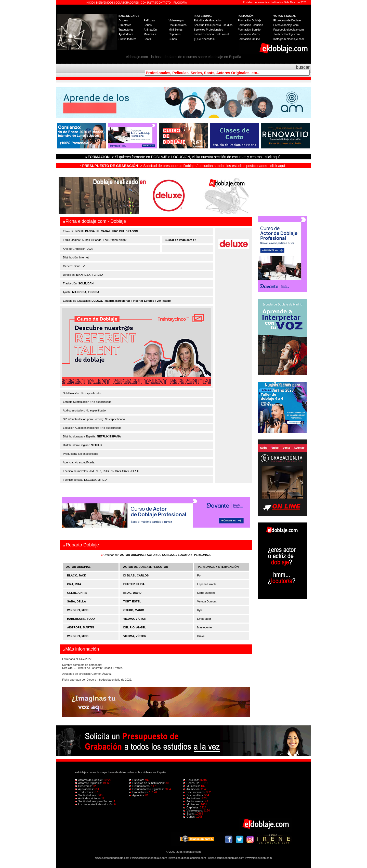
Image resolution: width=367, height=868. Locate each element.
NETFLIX (97, 445)
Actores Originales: (89, 783)
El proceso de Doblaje (287, 20)
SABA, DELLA (76, 601)
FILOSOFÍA (180, 3)
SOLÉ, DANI (86, 283)
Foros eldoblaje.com (286, 25)
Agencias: (137, 795)
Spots (147, 39)
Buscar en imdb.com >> (180, 240)
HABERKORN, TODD (81, 619)
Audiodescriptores (88, 798)
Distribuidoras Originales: (147, 789)
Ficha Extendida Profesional (211, 34)
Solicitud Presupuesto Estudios (213, 25)
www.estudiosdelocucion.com (188, 858)
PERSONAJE (203, 555)
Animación (150, 30)
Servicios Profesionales (208, 30)
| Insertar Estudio (143, 301)
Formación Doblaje (250, 20)
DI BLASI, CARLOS (136, 575)
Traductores (126, 30)
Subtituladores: (87, 795)
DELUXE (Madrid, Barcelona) (111, 301)
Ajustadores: (85, 789)
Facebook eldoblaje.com (289, 30)
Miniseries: (192, 804)
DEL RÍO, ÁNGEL (135, 627)
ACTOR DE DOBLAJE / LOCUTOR (170, 555)
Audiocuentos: (194, 801)
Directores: (84, 786)
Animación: (192, 789)
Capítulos (174, 34)
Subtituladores (127, 39)
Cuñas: (190, 817)
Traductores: (85, 792)
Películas (149, 20)
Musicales (150, 34)
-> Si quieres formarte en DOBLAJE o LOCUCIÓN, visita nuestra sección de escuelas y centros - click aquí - (184, 157)
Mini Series (175, 30)
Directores (125, 25)
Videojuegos (176, 20)
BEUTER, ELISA (134, 584)
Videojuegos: (194, 810)
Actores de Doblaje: (89, 780)
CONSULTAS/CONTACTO (156, 3)
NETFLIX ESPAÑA (109, 436)
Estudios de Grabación (208, 20)
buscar (303, 67)
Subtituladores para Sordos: (95, 801)
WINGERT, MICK (78, 610)
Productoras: (139, 792)
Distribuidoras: (140, 786)
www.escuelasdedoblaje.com (226, 858)
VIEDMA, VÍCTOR (135, 619)
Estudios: (137, 780)
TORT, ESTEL (132, 601)
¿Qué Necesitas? (205, 39)
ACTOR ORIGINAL (132, 555)
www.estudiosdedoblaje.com (149, 858)
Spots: (189, 814)
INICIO (90, 3)
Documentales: (195, 792)
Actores (123, 20)
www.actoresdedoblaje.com (112, 858)
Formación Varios (249, 34)
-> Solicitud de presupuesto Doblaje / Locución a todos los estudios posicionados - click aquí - (184, 166)
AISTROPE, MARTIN (80, 627)
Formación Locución (250, 25)
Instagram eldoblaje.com (289, 39)
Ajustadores (126, 34)
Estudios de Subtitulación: (148, 783)
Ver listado (164, 301)
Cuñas (173, 39)
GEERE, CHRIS (77, 593)
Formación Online (249, 39)
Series (148, 25)
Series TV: (192, 783)
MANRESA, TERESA (90, 275)
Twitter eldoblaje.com (287, 34)
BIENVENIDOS (105, 3)
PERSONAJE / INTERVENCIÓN (218, 567)
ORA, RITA (74, 584)
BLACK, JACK (77, 575)
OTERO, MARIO (134, 610)
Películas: (192, 780)
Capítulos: (192, 807)
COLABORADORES (127, 3)
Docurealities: (194, 795)
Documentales (177, 25)
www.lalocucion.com (259, 858)
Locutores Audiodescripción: (95, 804)
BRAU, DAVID (132, 593)
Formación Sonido (249, 30)
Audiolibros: (193, 798)
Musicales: (192, 786)
